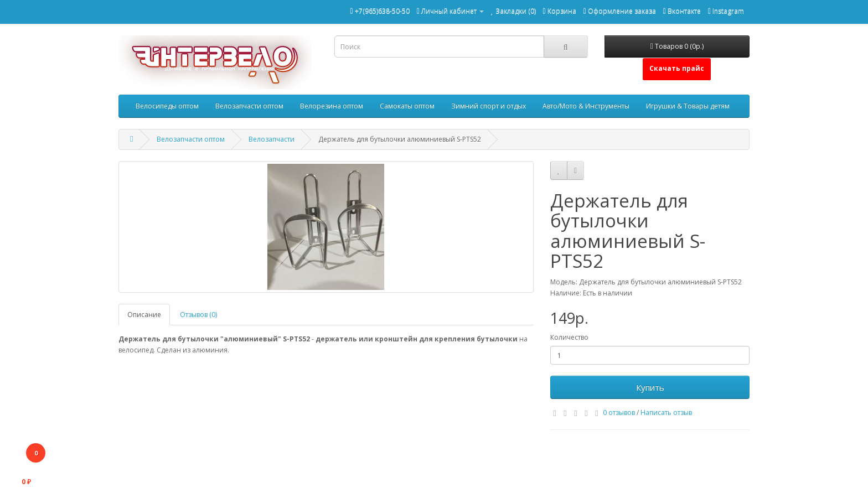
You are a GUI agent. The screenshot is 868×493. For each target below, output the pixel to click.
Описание (144, 315)
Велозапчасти (272, 139)
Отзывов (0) (198, 315)
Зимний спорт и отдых (489, 106)
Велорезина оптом (332, 106)
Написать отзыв (666, 412)
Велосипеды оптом (167, 106)
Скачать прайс (677, 68)
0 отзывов (619, 412)
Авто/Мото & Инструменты (586, 106)
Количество (569, 337)
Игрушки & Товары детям (688, 106)
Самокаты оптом (407, 106)
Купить (650, 387)
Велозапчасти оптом (249, 106)
